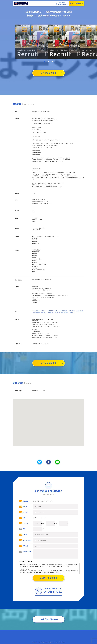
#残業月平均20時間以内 (53, 311)
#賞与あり (44, 313)
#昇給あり (57, 313)
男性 (36, 518)
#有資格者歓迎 (79, 311)
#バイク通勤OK (36, 311)
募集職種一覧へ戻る (49, 619)
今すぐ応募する (75, 3)
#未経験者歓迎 (64, 311)
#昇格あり (72, 313)
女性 (44, 518)
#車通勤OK (43, 311)
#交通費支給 (51, 313)
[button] (75, 43)
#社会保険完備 (36, 313)
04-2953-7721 (62, 4)
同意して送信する (49, 578)
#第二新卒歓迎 (65, 313)
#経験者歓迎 (72, 311)
